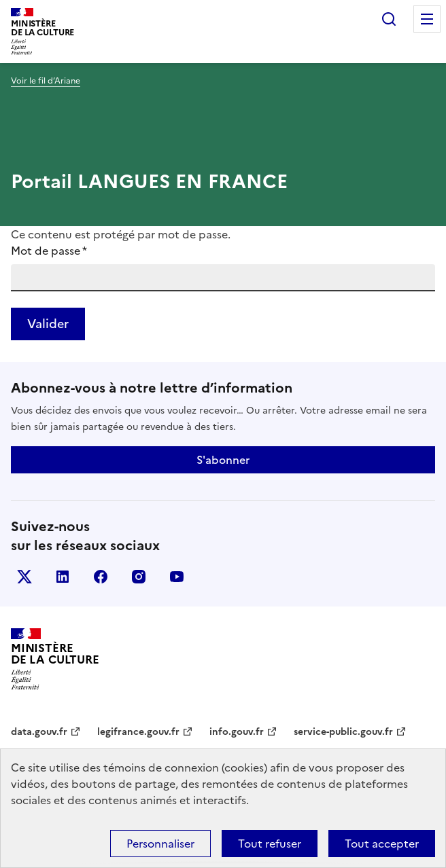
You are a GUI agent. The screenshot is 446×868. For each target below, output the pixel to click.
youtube (177, 577)
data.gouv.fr (39, 732)
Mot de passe (49, 251)
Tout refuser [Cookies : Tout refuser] (270, 844)
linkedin (63, 577)
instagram (139, 577)
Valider (48, 324)
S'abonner (223, 460)
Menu (427, 19)
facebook (101, 577)
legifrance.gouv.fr (138, 732)
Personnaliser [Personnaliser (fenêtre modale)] (160, 844)
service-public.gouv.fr (343, 732)
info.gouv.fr (237, 732)
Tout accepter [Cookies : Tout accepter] (382, 844)
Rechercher (389, 19)
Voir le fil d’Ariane (46, 81)
